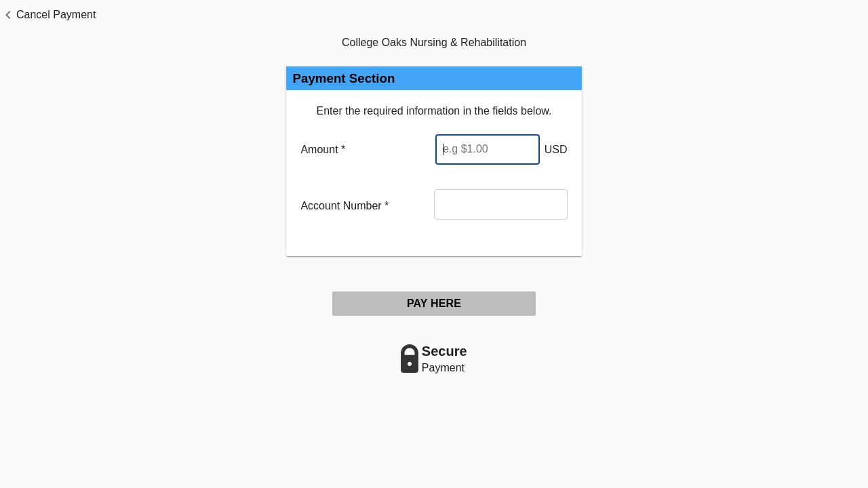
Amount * (323, 149)
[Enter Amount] (488, 149)
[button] (48, 15)
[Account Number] (501, 204)
